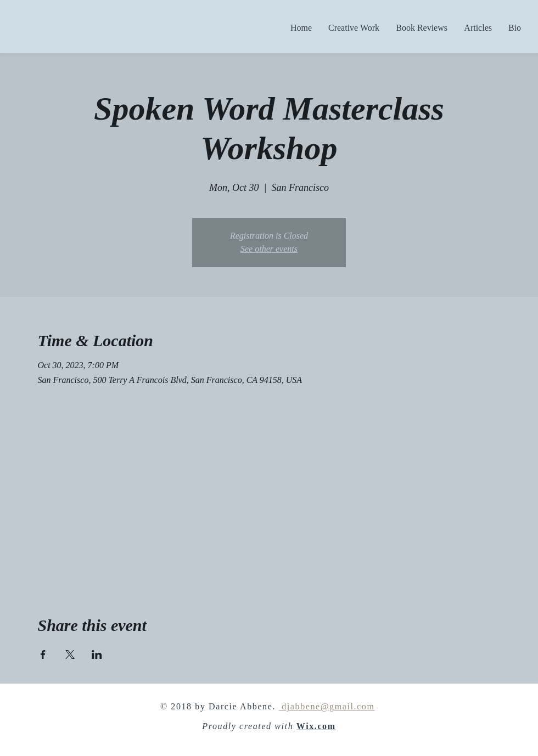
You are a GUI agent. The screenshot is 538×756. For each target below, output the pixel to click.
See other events (269, 249)
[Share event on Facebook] (43, 655)
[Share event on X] (70, 655)
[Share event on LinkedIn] (97, 655)
